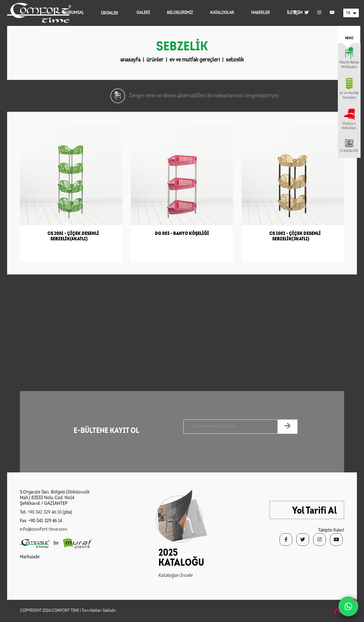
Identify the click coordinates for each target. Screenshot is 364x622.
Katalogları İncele (176, 575)
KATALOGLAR (222, 13)
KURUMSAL (74, 13)
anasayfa (130, 60)
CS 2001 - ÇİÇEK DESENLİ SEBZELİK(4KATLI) (73, 236)
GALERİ (143, 13)
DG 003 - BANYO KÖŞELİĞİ (182, 234)
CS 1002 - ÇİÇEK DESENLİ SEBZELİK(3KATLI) (295, 236)
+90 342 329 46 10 (45, 512)
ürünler (155, 60)
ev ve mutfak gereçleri (195, 60)
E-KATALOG (349, 151)
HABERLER (260, 13)
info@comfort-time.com (44, 529)
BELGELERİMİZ (180, 13)
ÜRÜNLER (109, 14)
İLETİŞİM (295, 13)
